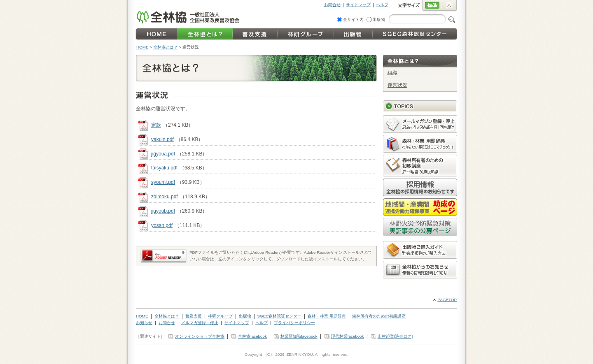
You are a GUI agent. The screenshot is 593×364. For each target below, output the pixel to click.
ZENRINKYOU (299, 354)
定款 (156, 125)
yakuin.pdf (162, 139)
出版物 (379, 20)
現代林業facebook (348, 336)
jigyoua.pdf (163, 154)
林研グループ (220, 316)
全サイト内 (353, 20)
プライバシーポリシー (294, 323)
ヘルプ (382, 5)
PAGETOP (447, 300)
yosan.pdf (162, 225)
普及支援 (194, 316)
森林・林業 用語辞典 (327, 316)
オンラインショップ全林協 (200, 336)
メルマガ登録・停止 (200, 323)
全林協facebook (252, 336)
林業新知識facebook (299, 336)
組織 (392, 73)
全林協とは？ (166, 47)
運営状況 (397, 85)
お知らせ (144, 323)
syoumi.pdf (163, 182)
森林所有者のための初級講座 (379, 316)
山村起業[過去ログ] (395, 336)
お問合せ (332, 5)
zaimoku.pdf (165, 197)
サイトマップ (358, 5)
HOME (142, 47)
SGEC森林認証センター (280, 316)
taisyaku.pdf (164, 168)
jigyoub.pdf (163, 211)
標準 (432, 6)
